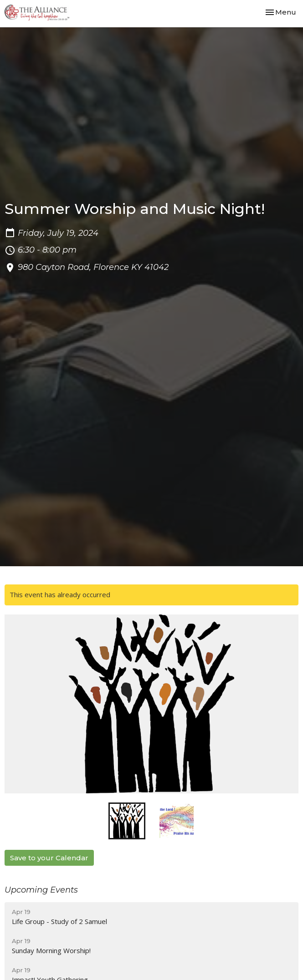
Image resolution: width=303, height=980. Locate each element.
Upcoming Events (41, 890)
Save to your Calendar (49, 858)
